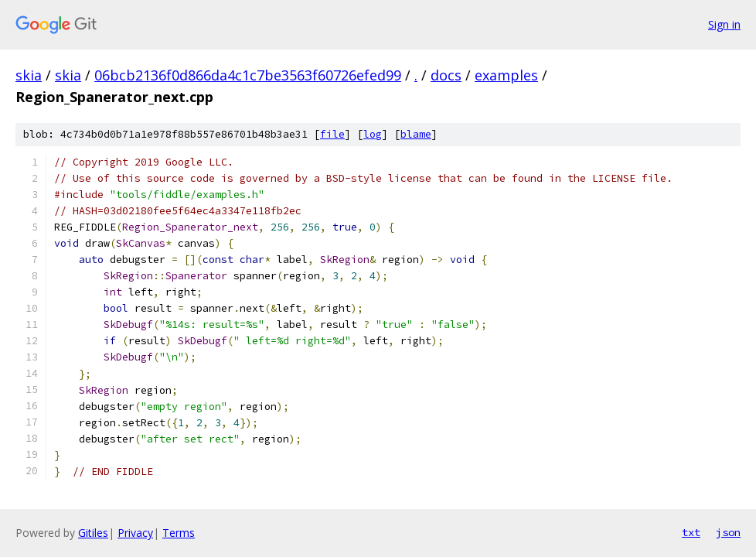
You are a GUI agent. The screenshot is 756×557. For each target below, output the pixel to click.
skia (29, 75)
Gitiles (93, 533)
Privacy (135, 533)
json (728, 532)
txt (691, 532)
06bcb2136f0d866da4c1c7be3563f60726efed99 (248, 75)
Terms (179, 533)
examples (506, 75)
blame (416, 134)
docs (446, 75)
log (373, 134)
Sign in (724, 24)
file (332, 134)
